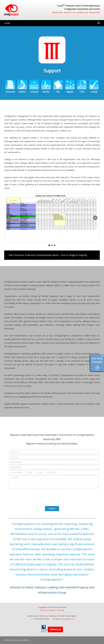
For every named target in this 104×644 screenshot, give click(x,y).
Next (95, 218)
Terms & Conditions (48, 610)
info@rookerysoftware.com (64, 619)
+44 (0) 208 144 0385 (41, 619)
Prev (9, 218)
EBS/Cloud (53, 472)
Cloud (40, 472)
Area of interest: (17, 472)
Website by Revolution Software (17, 640)
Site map (61, 610)
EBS (30, 472)
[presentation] (52, 496)
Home (7, 23)
